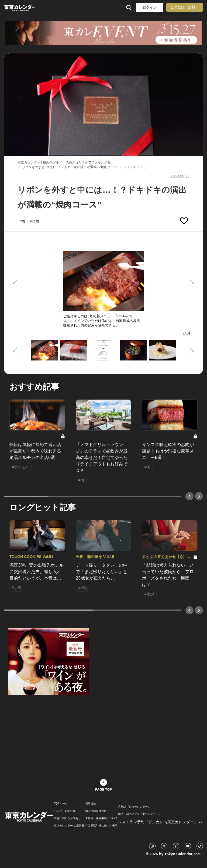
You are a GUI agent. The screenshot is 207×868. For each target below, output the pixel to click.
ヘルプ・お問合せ (65, 811)
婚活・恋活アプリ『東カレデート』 (140, 814)
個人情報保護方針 (96, 811)
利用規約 (91, 804)
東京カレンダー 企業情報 (69, 826)
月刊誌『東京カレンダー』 (134, 807)
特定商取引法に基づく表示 (101, 826)
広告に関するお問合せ (67, 818)
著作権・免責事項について (101, 818)
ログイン (150, 7)
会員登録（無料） (185, 7)
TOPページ (61, 804)
